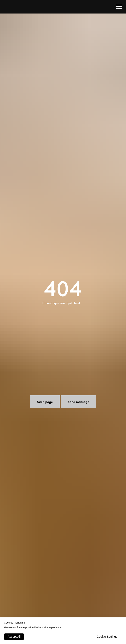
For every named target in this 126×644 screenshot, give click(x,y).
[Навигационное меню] (119, 7)
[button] (78, 402)
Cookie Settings (107, 637)
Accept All (14, 637)
